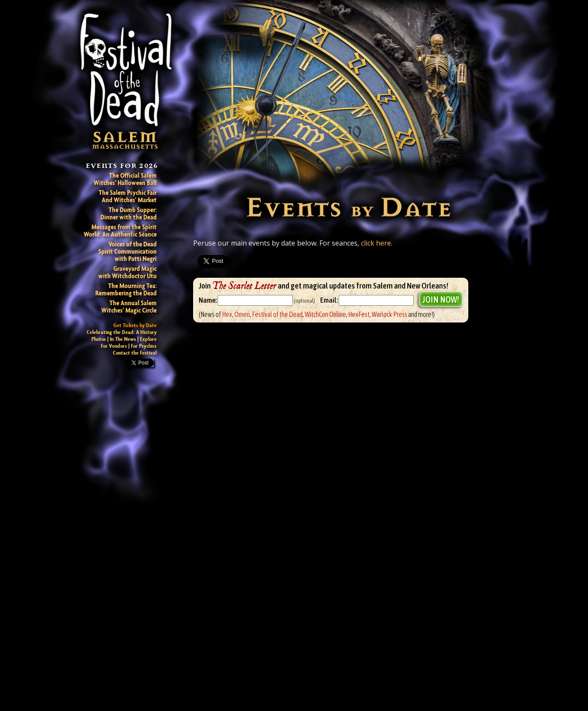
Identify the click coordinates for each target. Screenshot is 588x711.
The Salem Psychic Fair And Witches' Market (128, 196)
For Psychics (144, 346)
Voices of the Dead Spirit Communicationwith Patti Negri (127, 251)
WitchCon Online (325, 314)
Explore (148, 339)
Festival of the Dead (277, 314)
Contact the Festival (135, 353)
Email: (329, 300)
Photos (99, 339)
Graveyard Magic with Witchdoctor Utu (127, 272)
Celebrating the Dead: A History (122, 332)
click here (376, 243)
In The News (123, 339)
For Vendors (114, 346)
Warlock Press (389, 314)
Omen (242, 314)
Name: (208, 300)
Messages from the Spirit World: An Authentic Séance (120, 231)
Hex (227, 314)
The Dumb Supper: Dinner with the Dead (129, 213)
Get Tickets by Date (135, 325)
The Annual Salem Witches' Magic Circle (129, 307)
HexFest (359, 314)
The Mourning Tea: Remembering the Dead (126, 289)
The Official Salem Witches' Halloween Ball (125, 179)
